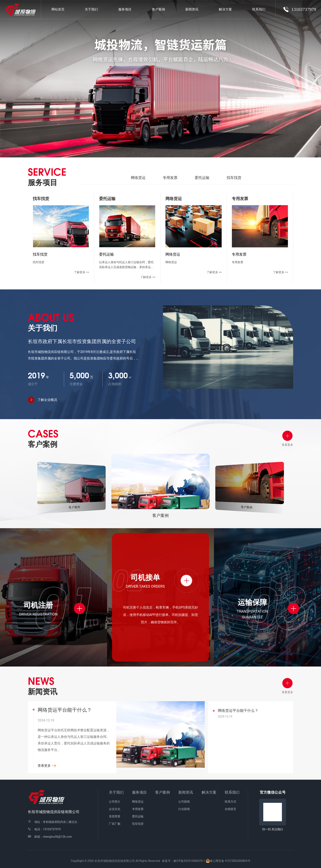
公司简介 (115, 802)
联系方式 (231, 802)
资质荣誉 (115, 816)
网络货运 (138, 178)
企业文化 (115, 809)
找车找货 (234, 178)
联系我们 (232, 792)
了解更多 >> (81, 272)
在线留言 (231, 809)
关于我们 (116, 792)
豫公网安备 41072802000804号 (228, 861)
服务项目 (139, 792)
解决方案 (225, 9)
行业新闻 (184, 809)
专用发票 (170, 178)
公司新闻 (184, 802)
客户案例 (163, 792)
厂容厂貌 (115, 824)
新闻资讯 (186, 792)
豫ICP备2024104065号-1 (189, 861)
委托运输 (202, 178)
